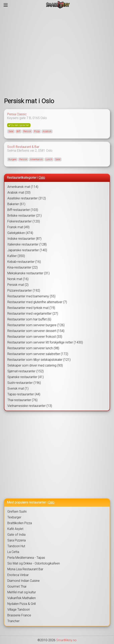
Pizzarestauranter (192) (24, 290)
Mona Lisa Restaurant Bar (25, 569)
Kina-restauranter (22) (23, 267)
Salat (11, 131)
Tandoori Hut (16, 546)
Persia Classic (17, 114)
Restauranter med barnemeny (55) (31, 296)
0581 (42, 151)
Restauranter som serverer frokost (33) (35, 337)
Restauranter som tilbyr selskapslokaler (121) (39, 360)
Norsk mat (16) (18, 279)
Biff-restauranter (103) (23, 210)
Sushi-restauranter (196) (24, 383)
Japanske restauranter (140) (27, 250)
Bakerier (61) (16, 204)
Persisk (27, 131)
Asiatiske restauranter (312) (27, 198)
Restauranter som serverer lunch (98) (33, 348)
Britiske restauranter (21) (25, 216)
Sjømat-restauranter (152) (26, 371)
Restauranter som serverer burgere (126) (36, 325)
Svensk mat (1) (18, 388)
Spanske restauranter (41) (26, 377)
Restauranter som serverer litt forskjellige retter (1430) (45, 342)
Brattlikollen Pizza (20, 523)
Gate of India (16, 535)
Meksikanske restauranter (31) (28, 273)
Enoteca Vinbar (18, 575)
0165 (36, 118)
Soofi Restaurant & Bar (23, 147)
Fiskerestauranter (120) (24, 221)
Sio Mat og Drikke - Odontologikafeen (34, 563)
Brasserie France (19, 615)
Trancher (13, 621)
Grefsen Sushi (17, 512)
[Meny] (6, 5)
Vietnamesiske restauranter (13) (30, 406)
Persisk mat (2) (18, 285)
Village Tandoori (19, 610)
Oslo (44, 118)
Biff (18, 131)
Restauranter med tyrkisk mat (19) (31, 308)
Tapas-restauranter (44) (24, 394)
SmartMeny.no (66, 640)
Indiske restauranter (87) (24, 239)
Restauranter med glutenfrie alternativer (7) (37, 302)
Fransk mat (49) (18, 227)
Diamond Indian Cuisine (24, 581)
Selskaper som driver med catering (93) (35, 365)
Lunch (49, 159)
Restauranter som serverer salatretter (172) (38, 354)
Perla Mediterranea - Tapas (26, 558)
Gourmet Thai (17, 586)
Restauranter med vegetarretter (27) (33, 314)
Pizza (37, 131)
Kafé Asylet (15, 529)
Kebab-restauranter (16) (24, 262)
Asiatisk (47, 131)
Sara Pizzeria (17, 540)
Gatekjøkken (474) (20, 233)
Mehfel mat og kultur (22, 592)
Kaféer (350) (16, 256)
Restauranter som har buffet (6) (29, 319)
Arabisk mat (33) (19, 193)
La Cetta (13, 552)
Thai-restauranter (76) (22, 400)
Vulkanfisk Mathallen (22, 598)
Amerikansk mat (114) (23, 187)
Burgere (12, 159)
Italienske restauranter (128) (27, 244)
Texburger (14, 517)
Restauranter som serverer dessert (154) (36, 331)
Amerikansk (36, 159)
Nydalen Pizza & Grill (22, 604)
